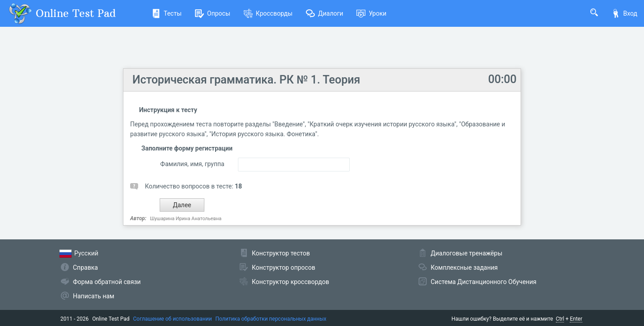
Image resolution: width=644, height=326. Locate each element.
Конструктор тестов (281, 253)
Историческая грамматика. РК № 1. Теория (246, 80)
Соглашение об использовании (173, 319)
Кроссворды (268, 13)
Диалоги (324, 13)
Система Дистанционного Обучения (483, 282)
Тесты (167, 13)
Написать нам (93, 296)
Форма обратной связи (107, 282)
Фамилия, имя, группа (192, 164)
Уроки (371, 13)
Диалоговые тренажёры (466, 253)
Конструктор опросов (284, 267)
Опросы (213, 13)
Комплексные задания (464, 267)
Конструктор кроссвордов (290, 282)
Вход (624, 13)
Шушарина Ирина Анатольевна (186, 219)
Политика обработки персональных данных (271, 319)
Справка (85, 267)
